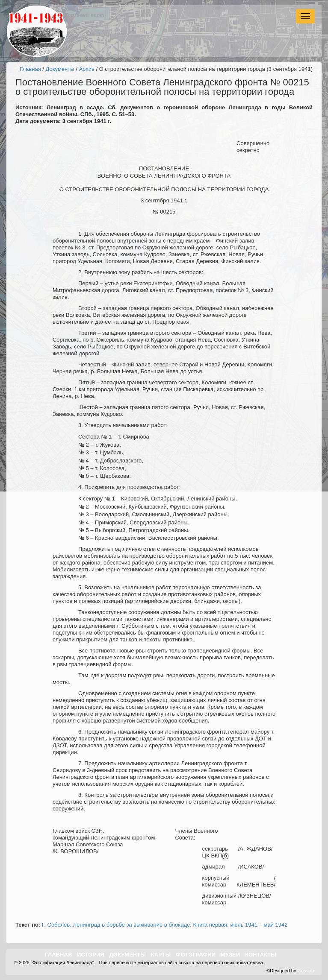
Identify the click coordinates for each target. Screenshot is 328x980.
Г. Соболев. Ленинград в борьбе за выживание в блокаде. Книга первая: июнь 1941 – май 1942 (165, 925)
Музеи (230, 955)
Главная (30, 69)
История (91, 955)
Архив (86, 69)
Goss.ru (306, 971)
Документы (60, 69)
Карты (161, 955)
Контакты (261, 955)
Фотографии (196, 955)
